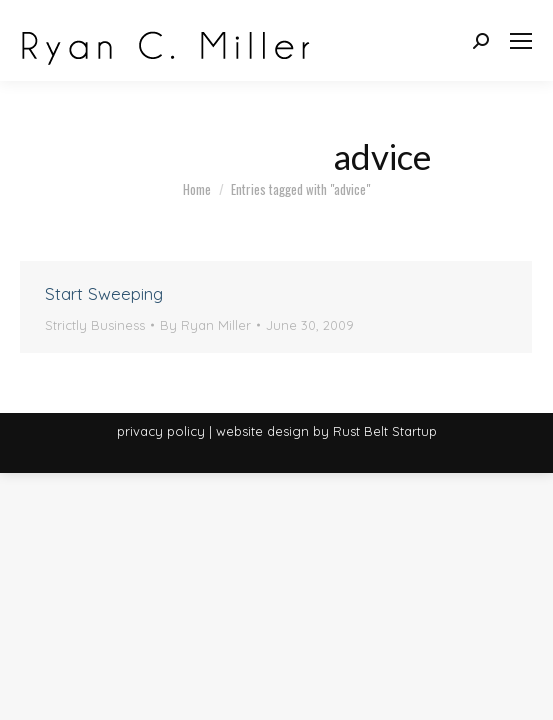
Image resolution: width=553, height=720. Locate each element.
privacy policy (161, 431)
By (205, 325)
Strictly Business (95, 325)
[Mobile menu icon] (521, 41)
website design (262, 431)
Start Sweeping (104, 293)
